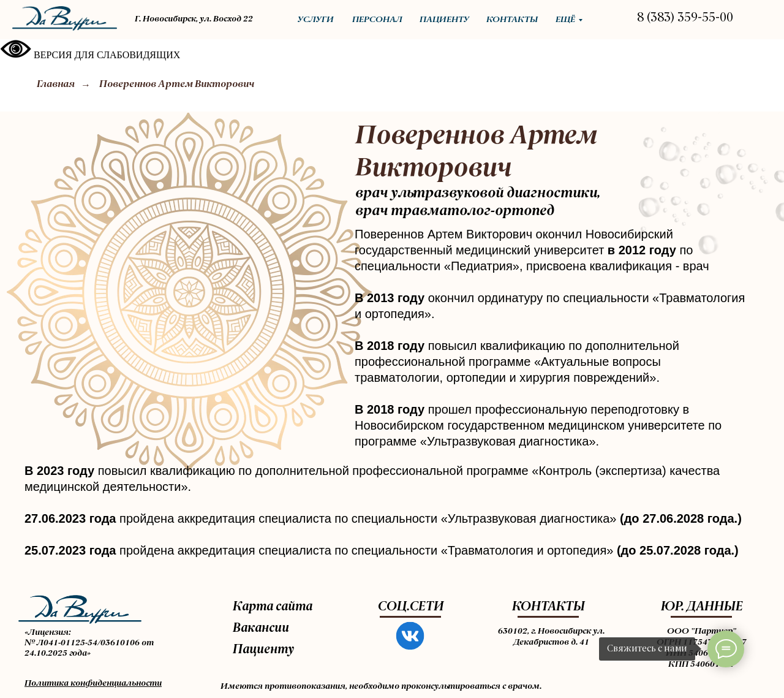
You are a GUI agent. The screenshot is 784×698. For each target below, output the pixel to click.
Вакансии (261, 629)
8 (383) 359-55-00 (685, 18)
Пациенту (263, 650)
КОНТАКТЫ (548, 607)
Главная (56, 85)
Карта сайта (273, 607)
